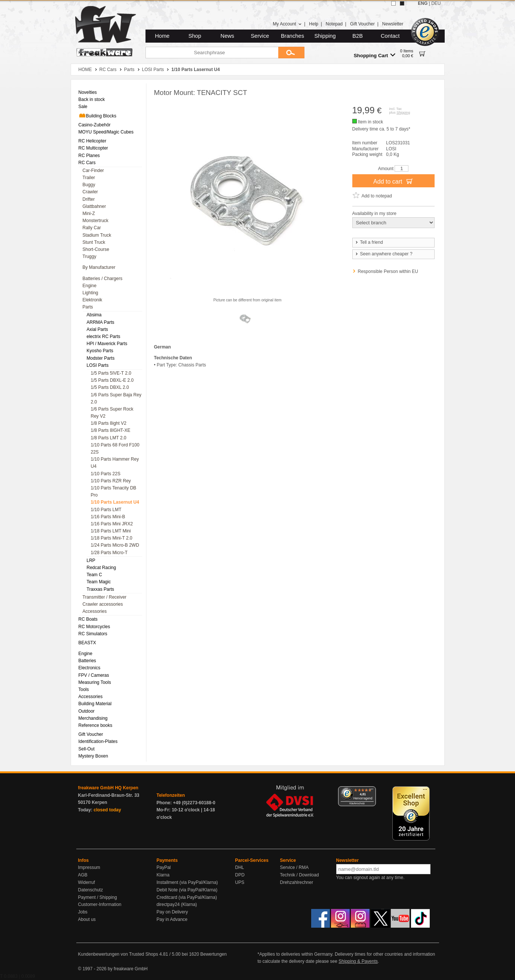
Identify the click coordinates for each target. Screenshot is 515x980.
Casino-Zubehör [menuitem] (95, 125)
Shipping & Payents (358, 961)
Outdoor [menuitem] (87, 711)
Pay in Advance (172, 919)
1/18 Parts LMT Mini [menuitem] (111, 531)
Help (314, 24)
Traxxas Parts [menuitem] (101, 589)
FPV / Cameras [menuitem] (94, 675)
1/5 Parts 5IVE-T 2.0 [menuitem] (111, 373)
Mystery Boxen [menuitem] (93, 756)
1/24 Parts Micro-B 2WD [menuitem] (115, 545)
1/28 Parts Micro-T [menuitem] (109, 553)
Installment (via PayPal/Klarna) (187, 882)
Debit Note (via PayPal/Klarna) (187, 890)
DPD (240, 875)
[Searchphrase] (212, 53)
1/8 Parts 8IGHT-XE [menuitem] (111, 430)
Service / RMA (295, 867)
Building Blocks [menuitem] (97, 116)
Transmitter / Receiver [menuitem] (105, 597)
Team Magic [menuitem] (99, 582)
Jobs (83, 912)
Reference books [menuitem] (96, 725)
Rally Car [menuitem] (92, 228)
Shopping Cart (375, 55)
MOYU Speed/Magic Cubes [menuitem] (106, 132)
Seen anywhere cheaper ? (384, 254)
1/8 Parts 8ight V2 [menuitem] (109, 423)
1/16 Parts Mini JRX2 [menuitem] (112, 524)
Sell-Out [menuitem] (87, 749)
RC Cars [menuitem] (87, 163)
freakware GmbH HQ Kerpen (108, 788)
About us (87, 919)
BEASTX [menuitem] (87, 643)
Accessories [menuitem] (95, 611)
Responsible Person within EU (388, 271)
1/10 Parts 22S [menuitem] (106, 474)
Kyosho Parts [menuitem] (100, 351)
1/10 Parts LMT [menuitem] (106, 510)
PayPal (164, 867)
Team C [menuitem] (94, 575)
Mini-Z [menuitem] (89, 213)
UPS (240, 882)
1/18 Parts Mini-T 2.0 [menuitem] (112, 538)
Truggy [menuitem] (90, 256)
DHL (240, 867)
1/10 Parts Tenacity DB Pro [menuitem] (114, 491)
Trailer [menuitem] (89, 178)
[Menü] (371, 791)
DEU (436, 3)
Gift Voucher (362, 24)
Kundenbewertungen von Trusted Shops (118, 954)
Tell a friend (369, 242)
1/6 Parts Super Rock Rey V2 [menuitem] (112, 413)
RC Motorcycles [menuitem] (94, 627)
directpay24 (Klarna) (177, 904)
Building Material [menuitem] (95, 704)
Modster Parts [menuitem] (101, 358)
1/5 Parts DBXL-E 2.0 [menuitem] (112, 380)
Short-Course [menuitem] (96, 249)
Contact (390, 36)
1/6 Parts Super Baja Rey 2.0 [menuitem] (116, 398)
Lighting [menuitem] (91, 293)
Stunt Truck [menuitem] (94, 242)
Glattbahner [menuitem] (94, 206)
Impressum (89, 867)
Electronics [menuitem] (90, 668)
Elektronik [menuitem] (93, 300)
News (228, 36)
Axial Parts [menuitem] (97, 329)
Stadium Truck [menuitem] (97, 235)
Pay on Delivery (172, 912)
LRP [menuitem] (91, 560)
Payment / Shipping (98, 897)
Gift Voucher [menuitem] (91, 734)
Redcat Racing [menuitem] (102, 568)
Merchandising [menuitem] (93, 718)
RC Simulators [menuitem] (93, 634)
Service (260, 36)
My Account (287, 24)
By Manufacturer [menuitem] (99, 267)
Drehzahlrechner (297, 882)
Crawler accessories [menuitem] (103, 604)
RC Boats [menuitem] (88, 619)
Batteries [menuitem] (87, 661)
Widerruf (87, 882)
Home (162, 36)
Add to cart (393, 181)
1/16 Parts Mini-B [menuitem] (108, 517)
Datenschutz (91, 890)
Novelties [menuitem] (88, 92)
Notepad (334, 24)
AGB (83, 875)
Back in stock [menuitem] (92, 99)
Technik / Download (300, 875)
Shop (195, 36)
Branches (292, 36)
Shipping (325, 36)
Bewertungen (213, 954)
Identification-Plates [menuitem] (98, 741)
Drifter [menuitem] (89, 199)
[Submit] (291, 53)
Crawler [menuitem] (90, 192)
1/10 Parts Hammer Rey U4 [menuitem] (115, 463)
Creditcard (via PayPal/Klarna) (187, 897)
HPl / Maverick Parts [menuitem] (107, 344)
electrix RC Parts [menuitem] (104, 337)
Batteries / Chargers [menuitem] (103, 279)
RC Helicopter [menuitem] (93, 141)
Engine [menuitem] (90, 286)
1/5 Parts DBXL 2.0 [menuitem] (110, 387)
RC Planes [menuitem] (89, 156)
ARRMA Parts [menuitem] (101, 322)
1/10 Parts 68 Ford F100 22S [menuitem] (115, 448)
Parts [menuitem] (88, 307)
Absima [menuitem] (94, 315)
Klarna (163, 875)
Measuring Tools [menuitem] (95, 682)
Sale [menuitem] (83, 107)
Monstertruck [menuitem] (96, 221)
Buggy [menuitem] (89, 185)
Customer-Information (100, 904)
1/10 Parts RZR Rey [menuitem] (111, 481)
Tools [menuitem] (84, 689)
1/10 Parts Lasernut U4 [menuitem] (115, 502)
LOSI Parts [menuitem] (98, 365)
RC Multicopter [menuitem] (93, 148)
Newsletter (393, 24)
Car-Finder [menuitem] (93, 170)
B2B (358, 36)
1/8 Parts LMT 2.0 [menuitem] (109, 438)
